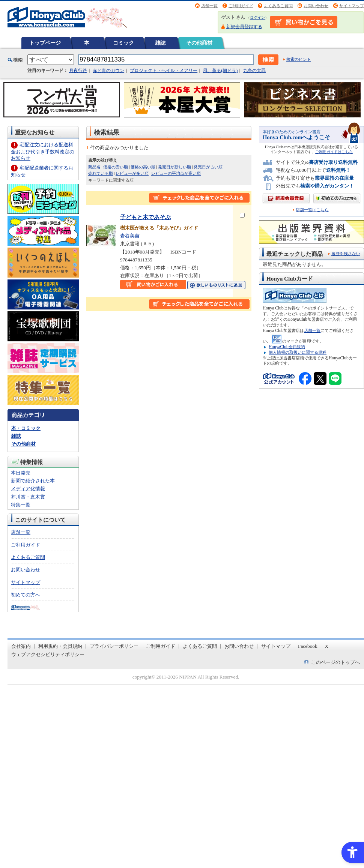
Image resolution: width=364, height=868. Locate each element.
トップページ (45, 43)
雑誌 (160, 43)
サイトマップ (352, 6)
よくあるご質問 (278, 6)
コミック (123, 43)
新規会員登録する (244, 27)
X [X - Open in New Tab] (327, 646)
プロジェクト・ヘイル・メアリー (164, 71)
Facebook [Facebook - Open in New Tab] (308, 646)
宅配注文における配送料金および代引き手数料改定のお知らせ (43, 151)
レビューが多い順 (132, 173)
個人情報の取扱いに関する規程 (298, 352)
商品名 (94, 167)
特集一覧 (21, 505)
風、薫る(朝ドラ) (220, 71)
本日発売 (21, 473)
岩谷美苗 (130, 236)
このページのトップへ (335, 662)
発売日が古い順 (208, 167)
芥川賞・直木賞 (28, 497)
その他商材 (199, 43)
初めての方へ (26, 595)
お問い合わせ (316, 6)
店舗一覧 (209, 6)
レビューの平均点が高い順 (176, 173)
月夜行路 (78, 71)
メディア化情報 (28, 489)
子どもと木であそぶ (145, 217)
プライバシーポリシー (114, 646)
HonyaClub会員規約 (287, 347)
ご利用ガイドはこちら (334, 152)
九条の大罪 (254, 71)
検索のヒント (299, 59)
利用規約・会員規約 (60, 646)
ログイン (257, 17)
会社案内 (21, 646)
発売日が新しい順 (174, 167)
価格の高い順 (143, 167)
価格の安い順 (116, 167)
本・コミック (26, 428)
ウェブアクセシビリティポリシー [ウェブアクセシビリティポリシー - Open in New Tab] (48, 654)
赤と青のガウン (108, 71)
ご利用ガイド (241, 6)
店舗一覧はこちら (312, 210)
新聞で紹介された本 (33, 481)
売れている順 (101, 173)
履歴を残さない (346, 254)
